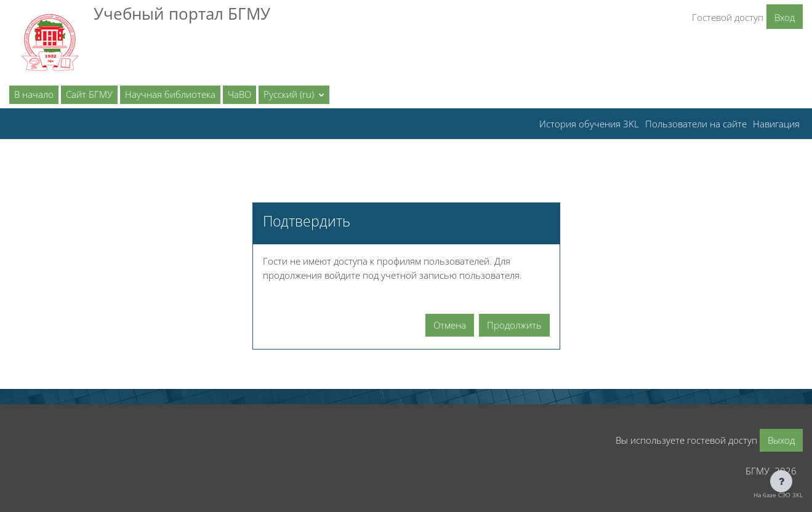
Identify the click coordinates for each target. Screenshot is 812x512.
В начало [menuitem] (34, 94)
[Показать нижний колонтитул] (781, 481)
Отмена (450, 325)
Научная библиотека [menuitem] (170, 94)
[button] (294, 95)
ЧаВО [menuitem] (239, 94)
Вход (785, 17)
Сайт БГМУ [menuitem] (89, 94)
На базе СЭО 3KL (778, 495)
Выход (781, 440)
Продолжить (514, 325)
